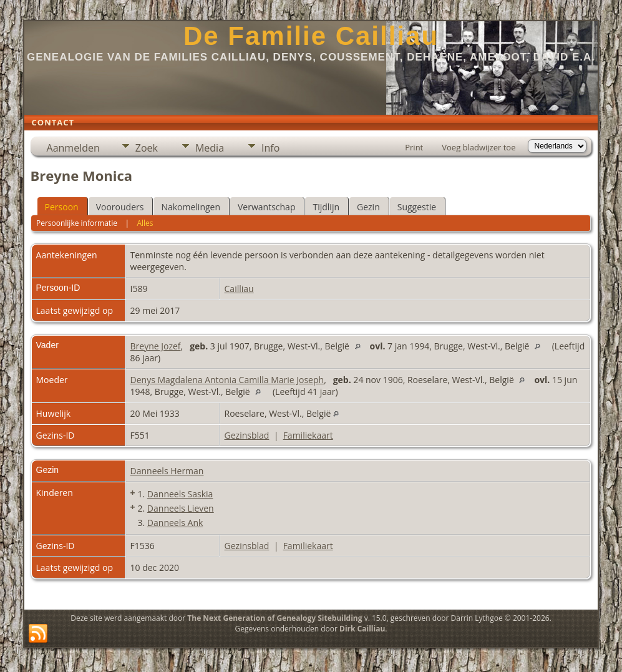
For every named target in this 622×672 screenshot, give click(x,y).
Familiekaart (308, 435)
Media (210, 148)
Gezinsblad (247, 435)
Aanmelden (73, 148)
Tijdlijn (326, 207)
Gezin (368, 207)
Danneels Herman (167, 471)
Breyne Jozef (156, 346)
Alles (145, 223)
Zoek (147, 148)
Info (270, 148)
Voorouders (120, 207)
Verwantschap (266, 207)
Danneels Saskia (180, 494)
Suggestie (417, 207)
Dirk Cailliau (362, 629)
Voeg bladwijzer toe (479, 147)
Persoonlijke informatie (77, 223)
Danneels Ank (175, 523)
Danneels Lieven (181, 508)
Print (414, 147)
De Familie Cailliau (311, 36)
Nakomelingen (191, 207)
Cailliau (239, 289)
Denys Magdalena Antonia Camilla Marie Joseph (227, 380)
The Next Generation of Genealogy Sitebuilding (275, 618)
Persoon (62, 207)
